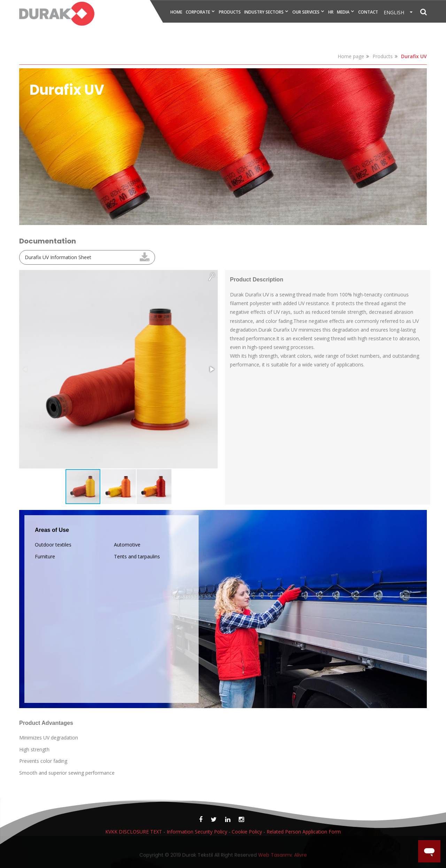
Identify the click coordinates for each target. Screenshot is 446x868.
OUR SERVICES (306, 12)
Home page (351, 56)
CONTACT (368, 12)
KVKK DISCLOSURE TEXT (134, 832)
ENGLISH (396, 12)
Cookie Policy (247, 832)
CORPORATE (198, 12)
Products (383, 56)
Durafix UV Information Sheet (58, 257)
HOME (176, 12)
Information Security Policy (197, 832)
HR (331, 12)
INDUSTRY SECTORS (264, 12)
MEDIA (343, 12)
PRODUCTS (230, 12)
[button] (212, 276)
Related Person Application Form (304, 832)
